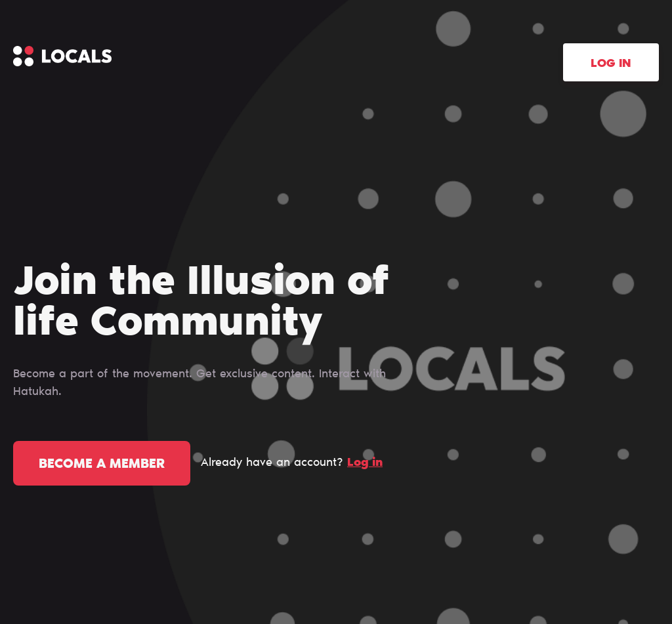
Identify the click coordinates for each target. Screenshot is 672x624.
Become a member (102, 465)
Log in (611, 64)
